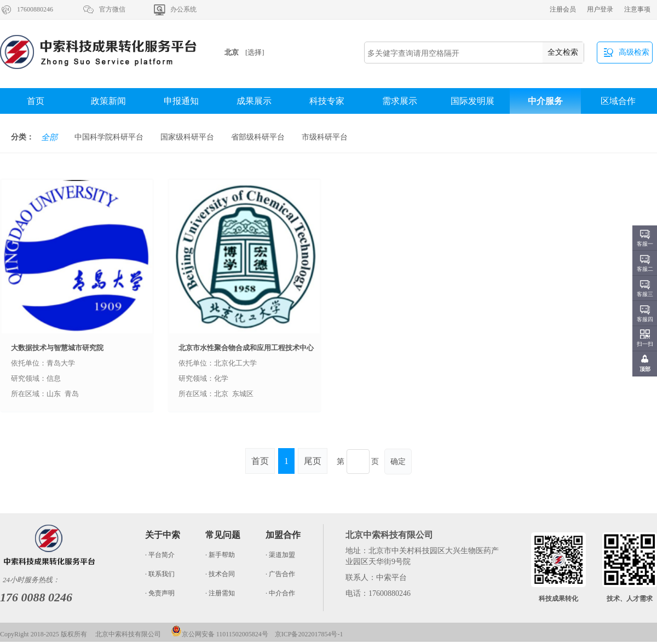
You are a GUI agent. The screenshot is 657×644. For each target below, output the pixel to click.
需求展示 (400, 101)
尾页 (313, 461)
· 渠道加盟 (280, 555)
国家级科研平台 (187, 137)
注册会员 (563, 9)
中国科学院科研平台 (109, 137)
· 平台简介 (160, 555)
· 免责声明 (160, 593)
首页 (36, 101)
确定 (398, 462)
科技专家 (327, 101)
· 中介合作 (280, 593)
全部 (49, 137)
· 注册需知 (220, 593)
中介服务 (545, 101)
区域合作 (618, 101)
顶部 (645, 369)
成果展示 (254, 101)
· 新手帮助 (220, 555)
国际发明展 (472, 101)
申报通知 (181, 101)
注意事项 (637, 9)
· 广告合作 (280, 574)
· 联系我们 (160, 574)
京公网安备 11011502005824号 (220, 634)
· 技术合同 (220, 574)
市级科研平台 (325, 137)
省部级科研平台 (258, 137)
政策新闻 (108, 101)
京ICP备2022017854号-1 (309, 634)
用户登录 (600, 9)
